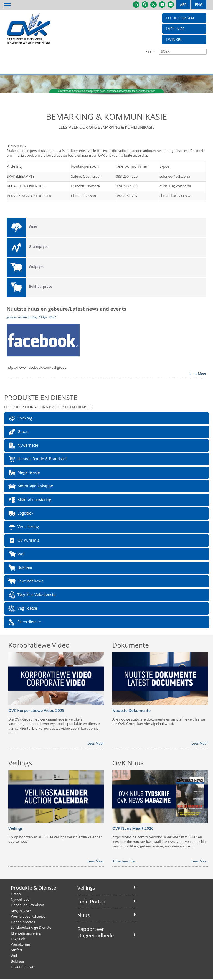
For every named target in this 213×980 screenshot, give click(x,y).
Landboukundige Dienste (31, 928)
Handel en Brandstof (27, 905)
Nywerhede (23, 446)
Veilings (86, 888)
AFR (183, 5)
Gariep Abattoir (23, 922)
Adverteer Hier (124, 862)
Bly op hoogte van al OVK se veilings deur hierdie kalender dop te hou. (55, 840)
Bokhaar (20, 568)
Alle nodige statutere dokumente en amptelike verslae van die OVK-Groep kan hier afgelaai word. (159, 722)
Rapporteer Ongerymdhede (96, 932)
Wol (16, 554)
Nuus (83, 915)
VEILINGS (175, 29)
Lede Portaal (92, 902)
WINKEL (174, 40)
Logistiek (21, 514)
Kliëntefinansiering (30, 500)
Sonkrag (20, 419)
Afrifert (17, 950)
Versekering (23, 527)
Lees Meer (198, 374)
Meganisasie (24, 473)
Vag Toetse (22, 609)
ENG (199, 5)
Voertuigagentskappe (28, 916)
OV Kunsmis (23, 541)
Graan (18, 432)
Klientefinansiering (26, 933)
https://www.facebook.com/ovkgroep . (37, 368)
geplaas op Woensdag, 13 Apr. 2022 (31, 317)
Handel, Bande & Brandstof (37, 459)
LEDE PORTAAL (180, 18)
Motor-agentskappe (30, 487)
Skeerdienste (24, 622)
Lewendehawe (26, 582)
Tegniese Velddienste (32, 595)
